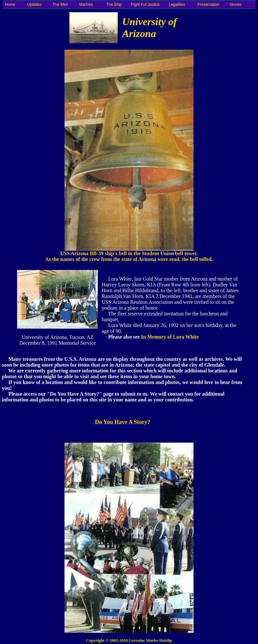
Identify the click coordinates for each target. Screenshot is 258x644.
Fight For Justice (146, 5)
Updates (35, 5)
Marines (86, 5)
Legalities (177, 5)
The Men (60, 5)
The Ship (114, 5)
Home (10, 5)
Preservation (208, 5)
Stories (236, 5)
